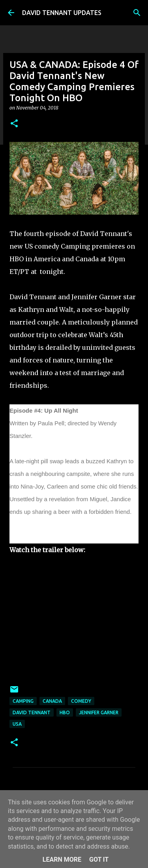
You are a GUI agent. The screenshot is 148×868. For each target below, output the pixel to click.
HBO (65, 712)
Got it (99, 860)
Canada (52, 701)
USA (17, 724)
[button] (14, 124)
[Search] (137, 13)
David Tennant (32, 712)
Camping (23, 701)
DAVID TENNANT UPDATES (62, 13)
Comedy (81, 701)
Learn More (62, 860)
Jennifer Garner (99, 712)
